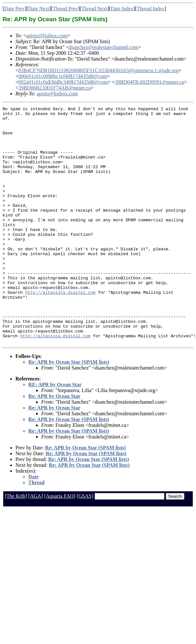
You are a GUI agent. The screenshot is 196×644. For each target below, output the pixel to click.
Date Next (39, 9)
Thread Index (151, 9)
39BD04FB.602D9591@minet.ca (149, 82)
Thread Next (94, 9)
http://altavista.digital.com (60, 330)
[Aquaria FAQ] (60, 543)
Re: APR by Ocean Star (54, 443)
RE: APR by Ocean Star (55, 432)
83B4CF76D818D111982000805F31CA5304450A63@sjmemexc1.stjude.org (98, 70)
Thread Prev (65, 9)
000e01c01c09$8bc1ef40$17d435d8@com (63, 76)
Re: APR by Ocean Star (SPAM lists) (69, 409)
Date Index (122, 9)
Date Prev (14, 9)
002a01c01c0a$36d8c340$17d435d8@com (63, 82)
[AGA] (36, 543)
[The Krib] (16, 543)
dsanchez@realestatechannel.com (103, 47)
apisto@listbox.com (47, 36)
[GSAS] (85, 543)
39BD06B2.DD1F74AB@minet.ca (55, 88)
